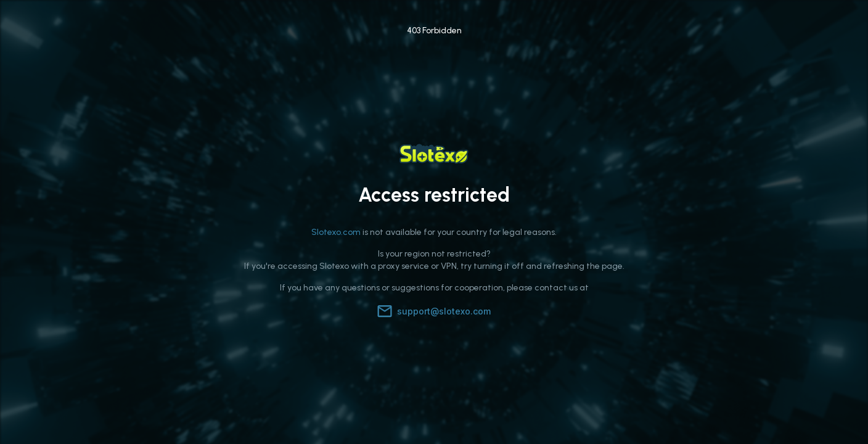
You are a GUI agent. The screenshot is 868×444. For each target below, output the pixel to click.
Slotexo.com (336, 232)
